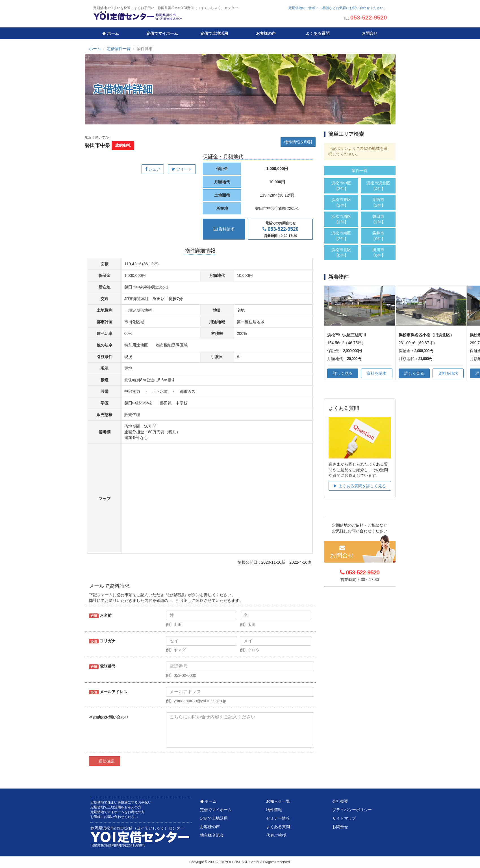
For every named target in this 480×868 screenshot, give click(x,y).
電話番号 (102, 666)
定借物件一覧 (119, 49)
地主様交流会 (212, 835)
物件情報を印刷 (298, 142)
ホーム (111, 33)
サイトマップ (344, 818)
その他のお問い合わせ (109, 717)
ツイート (182, 169)
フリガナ (102, 641)
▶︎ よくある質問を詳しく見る (360, 486)
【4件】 (378, 186)
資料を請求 (377, 373)
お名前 (100, 616)
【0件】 (341, 252)
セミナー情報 (278, 818)
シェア (153, 169)
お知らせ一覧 (278, 801)
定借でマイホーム (162, 33)
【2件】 (341, 202)
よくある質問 (318, 33)
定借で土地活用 (214, 33)
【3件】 (341, 186)
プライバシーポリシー (352, 810)
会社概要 (340, 801)
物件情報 (274, 810)
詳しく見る (343, 373)
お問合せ (370, 33)
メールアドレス (108, 692)
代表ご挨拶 (276, 835)
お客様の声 (266, 33)
